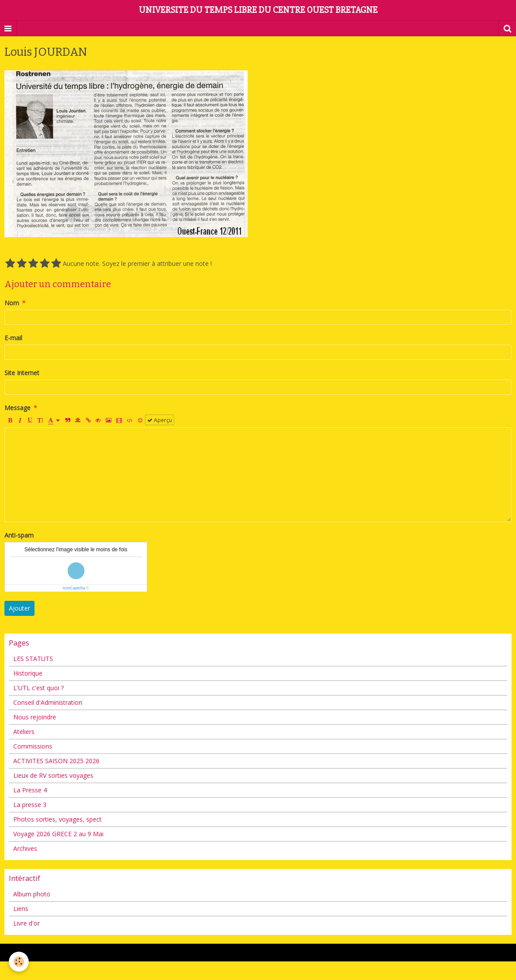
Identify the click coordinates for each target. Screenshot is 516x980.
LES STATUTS (33, 659)
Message (17, 408)
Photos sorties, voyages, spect (57, 819)
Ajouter (19, 608)
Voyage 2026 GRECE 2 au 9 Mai (58, 834)
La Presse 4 (30, 790)
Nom (12, 303)
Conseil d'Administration (48, 702)
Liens (21, 909)
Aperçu (160, 420)
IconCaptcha (74, 588)
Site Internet (22, 373)
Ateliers (24, 732)
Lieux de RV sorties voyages (53, 775)
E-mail (13, 338)
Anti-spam (19, 535)
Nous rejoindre (35, 717)
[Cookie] (19, 962)
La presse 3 (30, 805)
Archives (25, 848)
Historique (28, 673)
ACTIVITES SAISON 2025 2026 (56, 761)
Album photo (32, 894)
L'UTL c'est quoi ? (38, 688)
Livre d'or (27, 923)
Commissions (33, 746)
